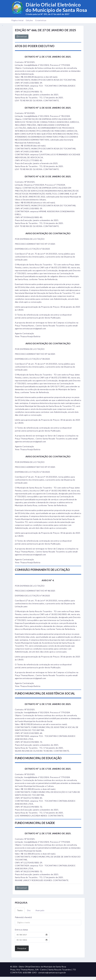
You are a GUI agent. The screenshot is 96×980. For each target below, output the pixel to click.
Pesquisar (22, 948)
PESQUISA (21, 903)
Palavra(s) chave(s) (23, 917)
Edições (29, 20)
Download (22, 36)
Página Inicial (17, 20)
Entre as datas (22, 930)
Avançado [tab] (40, 910)
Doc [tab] (29, 910)
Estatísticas (41, 20)
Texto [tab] (20, 910)
